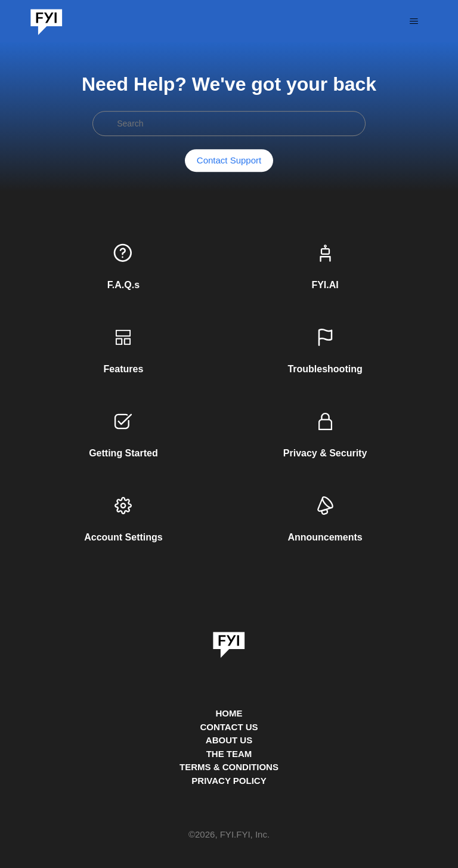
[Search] (229, 123)
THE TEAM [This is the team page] (229, 754)
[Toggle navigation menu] (414, 21)
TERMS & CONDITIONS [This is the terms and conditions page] (229, 767)
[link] (229, 641)
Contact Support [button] (229, 161)
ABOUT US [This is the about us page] (229, 740)
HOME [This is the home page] (229, 713)
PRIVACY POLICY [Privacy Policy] (229, 781)
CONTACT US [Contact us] (229, 727)
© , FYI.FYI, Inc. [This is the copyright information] (229, 835)
